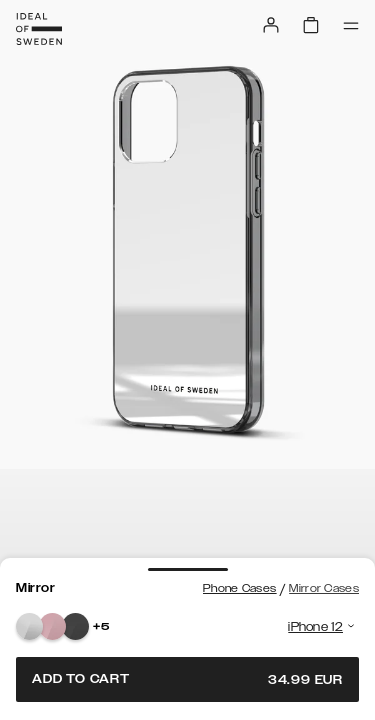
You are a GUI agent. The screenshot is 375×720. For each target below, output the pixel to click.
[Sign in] (271, 25)
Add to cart (187, 679)
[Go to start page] (39, 29)
